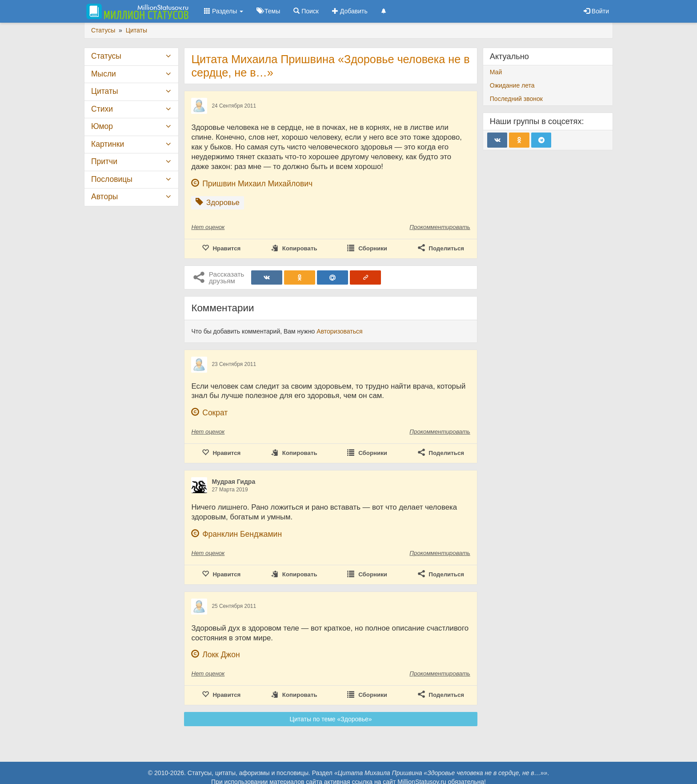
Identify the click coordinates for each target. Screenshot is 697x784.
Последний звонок (516, 99)
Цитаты (104, 91)
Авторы (104, 197)
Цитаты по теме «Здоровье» (331, 719)
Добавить (350, 11)
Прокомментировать (440, 227)
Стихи (102, 109)
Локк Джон (221, 655)
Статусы (106, 56)
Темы (268, 11)
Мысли (104, 74)
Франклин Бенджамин (242, 534)
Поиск (306, 11)
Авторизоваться (339, 331)
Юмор (102, 126)
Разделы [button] (224, 11)
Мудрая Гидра (233, 482)
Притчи (104, 161)
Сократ (215, 413)
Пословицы (112, 179)
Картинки (108, 144)
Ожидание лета (512, 85)
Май (496, 72)
